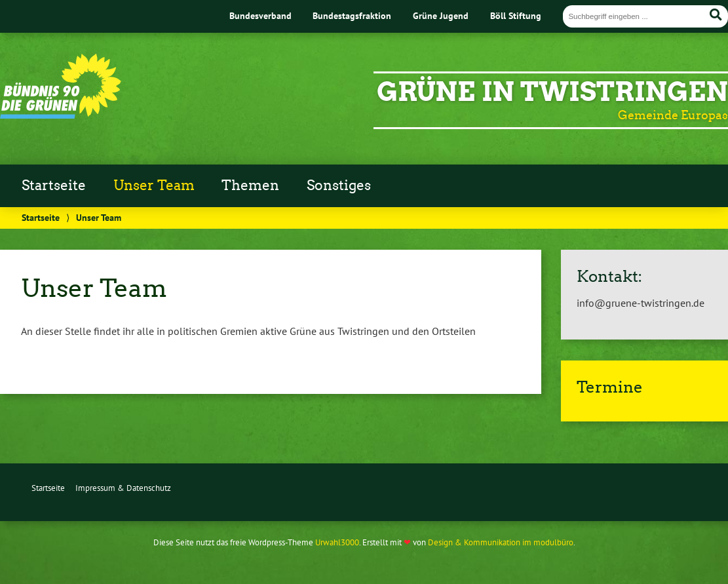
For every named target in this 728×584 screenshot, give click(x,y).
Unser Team (154, 185)
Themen (250, 185)
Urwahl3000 (337, 542)
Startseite (54, 185)
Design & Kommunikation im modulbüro (501, 542)
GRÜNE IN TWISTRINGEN (552, 92)
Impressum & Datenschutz (123, 488)
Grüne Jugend (441, 15)
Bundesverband (260, 15)
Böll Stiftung (516, 15)
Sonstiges (339, 185)
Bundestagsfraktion (352, 15)
